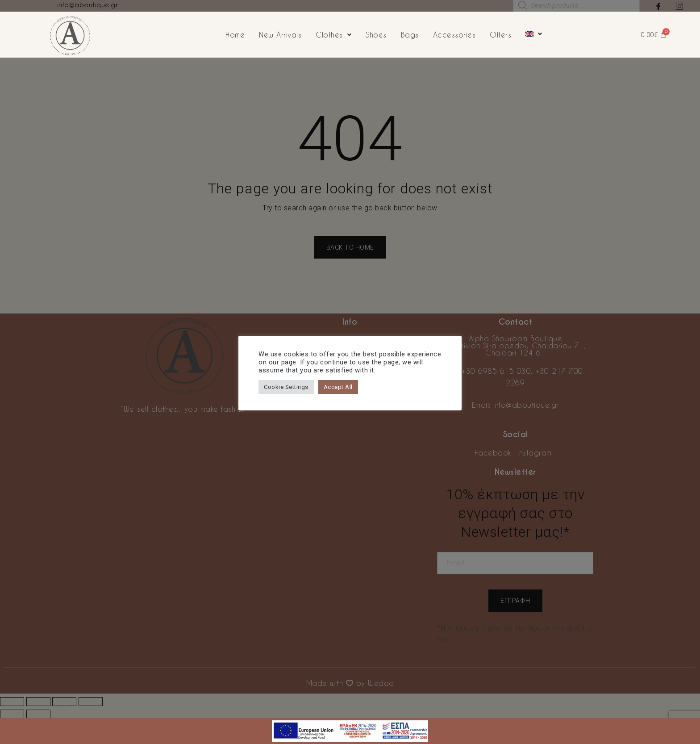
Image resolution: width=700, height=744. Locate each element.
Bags (410, 35)
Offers (500, 35)
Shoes (376, 35)
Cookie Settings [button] (286, 387)
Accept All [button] (338, 387)
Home (235, 35)
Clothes (333, 35)
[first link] (350, 724)
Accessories (454, 35)
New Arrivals (280, 35)
